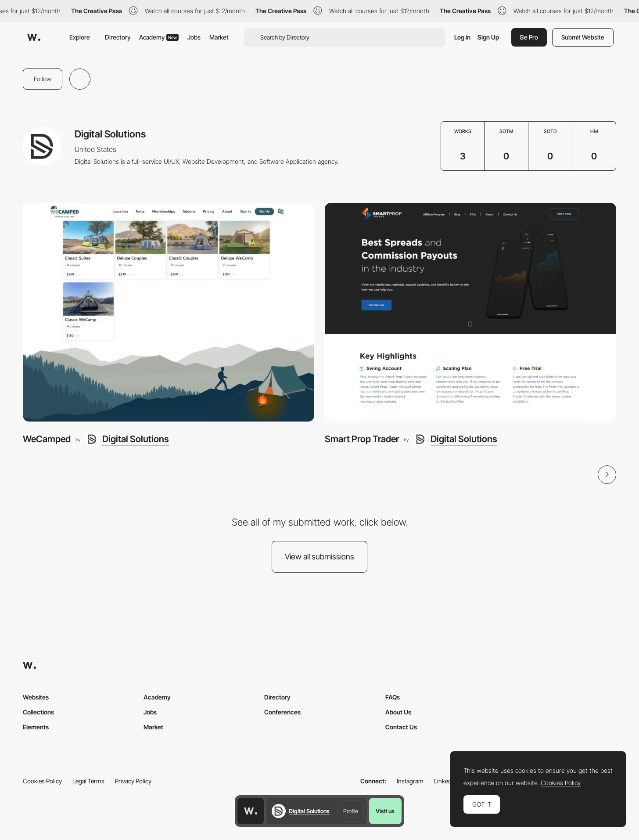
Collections (38, 712)
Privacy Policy (133, 781)
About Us (398, 712)
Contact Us (401, 727)
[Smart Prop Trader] (470, 312)
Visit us (385, 811)
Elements (36, 727)
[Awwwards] (34, 37)
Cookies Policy (42, 781)
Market (219, 37)
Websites (36, 697)
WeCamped (47, 439)
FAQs (393, 697)
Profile (351, 811)
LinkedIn (445, 781)
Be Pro (529, 37)
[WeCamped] (169, 312)
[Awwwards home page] (251, 811)
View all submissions (319, 557)
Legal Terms (88, 781)
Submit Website (583, 37)
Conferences (282, 712)
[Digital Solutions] (127, 439)
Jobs (194, 37)
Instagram (410, 781)
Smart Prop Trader (362, 439)
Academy (159, 37)
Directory (118, 37)
